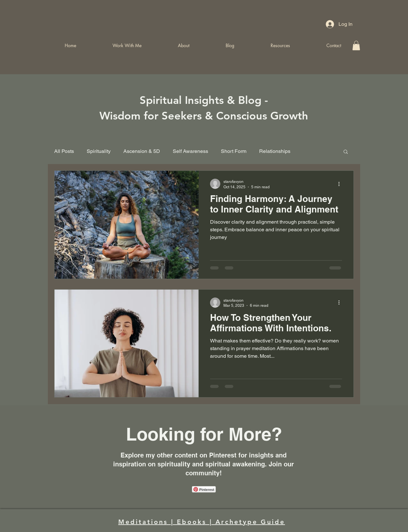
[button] (346, 152)
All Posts (64, 151)
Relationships (275, 151)
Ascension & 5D (142, 151)
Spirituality (99, 151)
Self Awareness (190, 151)
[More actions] (341, 184)
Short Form (234, 151)
